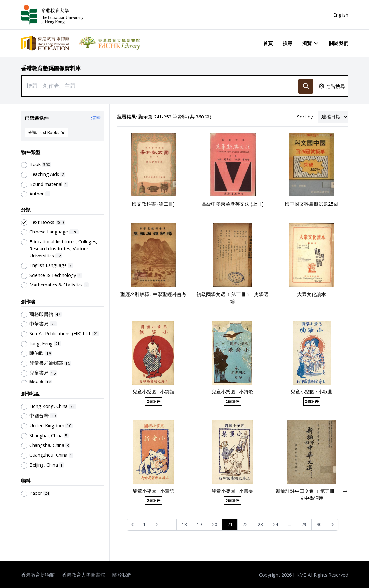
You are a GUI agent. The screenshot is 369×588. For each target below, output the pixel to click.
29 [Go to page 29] (304, 524)
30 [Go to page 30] (319, 524)
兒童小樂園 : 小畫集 (232, 491)
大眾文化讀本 (311, 294)
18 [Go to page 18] (184, 524)
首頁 (268, 43)
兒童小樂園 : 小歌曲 (312, 392)
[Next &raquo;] (332, 525)
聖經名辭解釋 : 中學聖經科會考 (153, 294)
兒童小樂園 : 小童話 (154, 491)
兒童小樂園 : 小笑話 (154, 392)
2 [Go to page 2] (157, 524)
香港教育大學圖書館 (84, 575)
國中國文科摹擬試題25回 (311, 204)
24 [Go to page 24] (276, 524)
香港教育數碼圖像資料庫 (51, 68)
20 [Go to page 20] (215, 524)
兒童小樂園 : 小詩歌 (232, 392)
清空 (96, 118)
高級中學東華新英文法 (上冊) (233, 204)
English (341, 15)
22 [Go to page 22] (245, 524)
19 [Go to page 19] (199, 524)
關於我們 (339, 43)
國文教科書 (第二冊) (153, 204)
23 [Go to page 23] (260, 524)
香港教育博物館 (38, 575)
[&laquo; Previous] (133, 525)
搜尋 (288, 43)
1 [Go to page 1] (144, 524)
